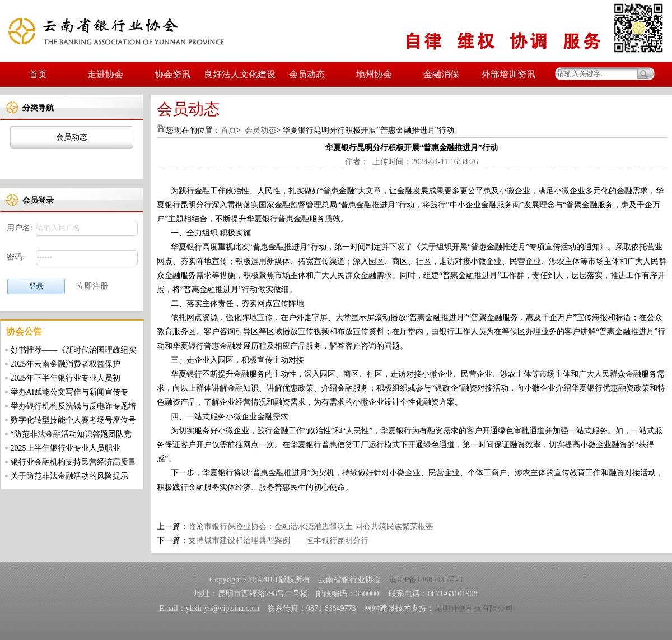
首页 (38, 74)
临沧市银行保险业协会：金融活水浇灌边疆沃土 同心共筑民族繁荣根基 (311, 527)
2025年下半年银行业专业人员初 (66, 378)
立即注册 (92, 286)
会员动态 (307, 74)
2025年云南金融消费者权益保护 (66, 364)
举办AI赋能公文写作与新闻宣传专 (70, 392)
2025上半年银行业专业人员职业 (66, 448)
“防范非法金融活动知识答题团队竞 (71, 434)
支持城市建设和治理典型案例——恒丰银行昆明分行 (278, 541)
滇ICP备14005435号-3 (426, 580)
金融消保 (441, 74)
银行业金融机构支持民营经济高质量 (73, 462)
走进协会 (105, 74)
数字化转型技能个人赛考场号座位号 (73, 420)
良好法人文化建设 (240, 74)
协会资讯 (172, 74)
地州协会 (374, 74)
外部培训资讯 (508, 74)
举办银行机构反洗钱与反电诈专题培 (73, 406)
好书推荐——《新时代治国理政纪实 (73, 350)
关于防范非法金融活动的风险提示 (69, 476)
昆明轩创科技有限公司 (474, 608)
